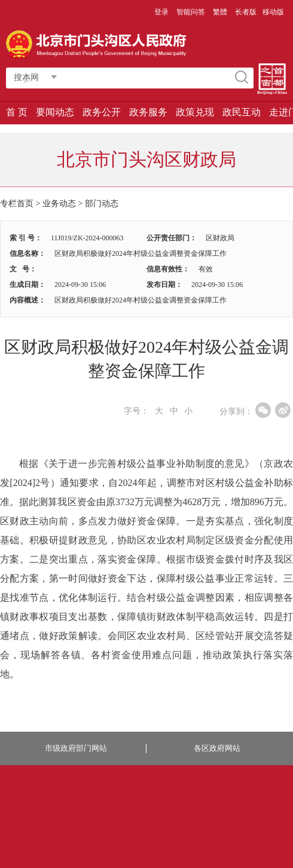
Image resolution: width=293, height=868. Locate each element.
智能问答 (191, 12)
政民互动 (242, 112)
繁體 (220, 12)
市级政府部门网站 (76, 748)
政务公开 (102, 112)
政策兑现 (195, 112)
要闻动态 (55, 112)
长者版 (246, 12)
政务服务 (148, 112)
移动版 (273, 12)
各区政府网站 (217, 748)
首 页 (17, 112)
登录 (161, 12)
